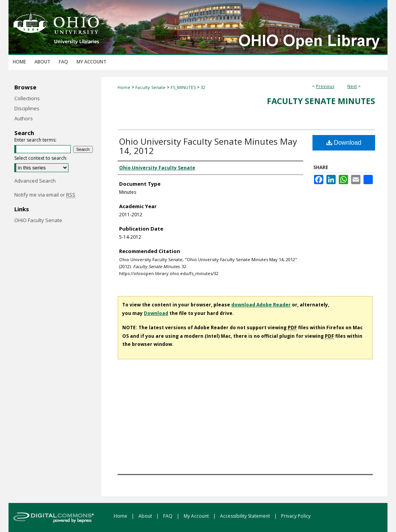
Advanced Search (35, 181)
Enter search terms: (35, 140)
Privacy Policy (296, 516)
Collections (27, 98)
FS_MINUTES (183, 87)
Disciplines (27, 108)
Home (124, 87)
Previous (325, 86)
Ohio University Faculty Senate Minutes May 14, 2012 (208, 146)
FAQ (168, 516)
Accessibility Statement (246, 516)
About (146, 516)
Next (352, 86)
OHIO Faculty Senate (38, 220)
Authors (24, 118)
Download (344, 143)
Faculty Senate (150, 87)
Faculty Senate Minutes (321, 101)
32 (203, 87)
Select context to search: (41, 158)
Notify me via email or (45, 195)
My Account (197, 516)
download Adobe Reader (261, 305)
